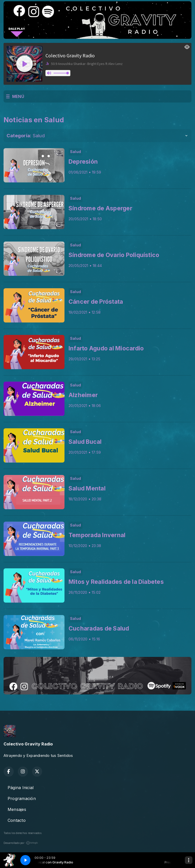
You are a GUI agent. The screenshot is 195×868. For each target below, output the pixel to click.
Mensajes (17, 809)
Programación (22, 798)
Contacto (17, 820)
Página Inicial (21, 788)
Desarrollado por (21, 843)
